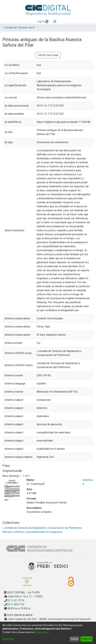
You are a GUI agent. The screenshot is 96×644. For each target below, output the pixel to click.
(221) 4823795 (16, 604)
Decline (74, 639)
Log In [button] (41, 21)
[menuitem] (47, 21)
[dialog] (48, 633)
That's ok (86, 639)
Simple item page (48, 55)
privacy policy (42, 632)
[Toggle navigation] (55, 21)
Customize (8, 639)
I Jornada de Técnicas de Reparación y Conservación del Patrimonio (19, 28)
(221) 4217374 (16, 600)
